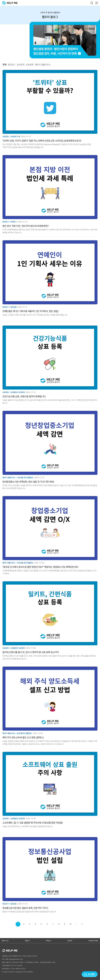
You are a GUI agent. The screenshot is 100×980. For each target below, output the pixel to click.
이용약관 (70, 941)
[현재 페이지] (18, 924)
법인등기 (11, 65)
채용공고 (27, 941)
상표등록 (30, 65)
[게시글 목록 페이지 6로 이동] (47, 924)
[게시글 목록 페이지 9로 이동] (65, 924)
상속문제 (21, 65)
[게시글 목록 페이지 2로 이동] (24, 924)
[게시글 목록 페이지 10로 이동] (70, 924)
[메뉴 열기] (97, 3)
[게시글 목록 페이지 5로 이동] (41, 924)
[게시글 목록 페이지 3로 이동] (30, 924)
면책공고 (48, 941)
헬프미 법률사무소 (43, 65)
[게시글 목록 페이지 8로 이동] (59, 924)
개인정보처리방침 (93, 941)
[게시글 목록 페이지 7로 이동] (53, 924)
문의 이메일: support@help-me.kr (12, 959)
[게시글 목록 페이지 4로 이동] (35, 924)
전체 (4, 65)
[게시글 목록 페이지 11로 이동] (82, 924)
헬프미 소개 (5, 941)
